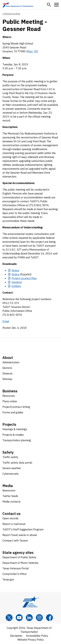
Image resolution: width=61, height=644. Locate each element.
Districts (7, 368)
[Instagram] (39, 618)
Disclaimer (16, 636)
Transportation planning (17, 440)
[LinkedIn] (29, 618)
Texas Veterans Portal (16, 568)
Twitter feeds (10, 496)
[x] (9, 618)
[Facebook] (49, 618)
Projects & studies (13, 435)
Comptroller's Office (14, 574)
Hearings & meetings (15, 429)
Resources (9, 396)
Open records (10, 518)
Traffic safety (10, 457)
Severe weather (12, 468)
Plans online (10, 401)
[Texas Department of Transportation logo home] (18, 5)
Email (6, 321)
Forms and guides (13, 412)
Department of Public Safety (19, 557)
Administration (11, 362)
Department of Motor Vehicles (20, 563)
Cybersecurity (11, 474)
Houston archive (12, 14)
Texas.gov (8, 579)
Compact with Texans (15, 540)
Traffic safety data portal (17, 463)
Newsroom (9, 490)
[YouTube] (19, 618)
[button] (49, 5)
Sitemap (7, 379)
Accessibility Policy (37, 636)
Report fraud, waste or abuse (20, 535)
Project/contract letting (16, 407)
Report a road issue (14, 524)
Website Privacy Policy (31, 640)
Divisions (7, 373)
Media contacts (11, 502)
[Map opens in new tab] (32, 51)
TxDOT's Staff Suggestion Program (23, 529)
